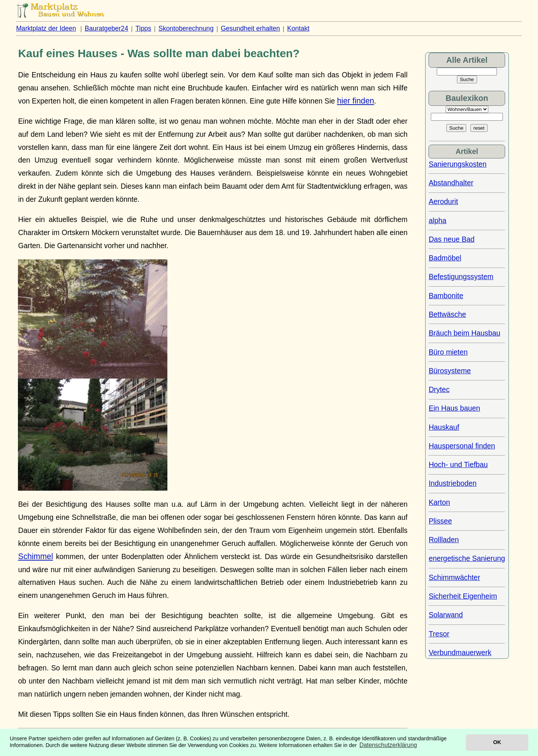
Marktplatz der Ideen (46, 28)
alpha (437, 220)
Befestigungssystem (461, 277)
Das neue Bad (452, 239)
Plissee (440, 521)
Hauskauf (444, 427)
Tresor (439, 634)
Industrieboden (452, 483)
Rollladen (444, 540)
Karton (439, 502)
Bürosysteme (450, 371)
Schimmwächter (454, 577)
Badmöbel (445, 258)
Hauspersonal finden (462, 446)
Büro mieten (448, 352)
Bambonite (446, 296)
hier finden (355, 101)
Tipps (143, 28)
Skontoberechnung (186, 28)
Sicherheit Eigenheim (463, 596)
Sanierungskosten (457, 164)
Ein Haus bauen (454, 408)
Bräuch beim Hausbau (464, 333)
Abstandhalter (451, 183)
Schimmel (35, 556)
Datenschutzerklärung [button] (388, 745)
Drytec (439, 389)
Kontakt (299, 28)
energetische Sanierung (467, 558)
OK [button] (497, 742)
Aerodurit (443, 201)
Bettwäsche (447, 314)
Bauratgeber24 (106, 28)
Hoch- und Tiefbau (458, 465)
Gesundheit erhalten (250, 28)
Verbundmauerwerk (460, 652)
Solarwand (446, 615)
